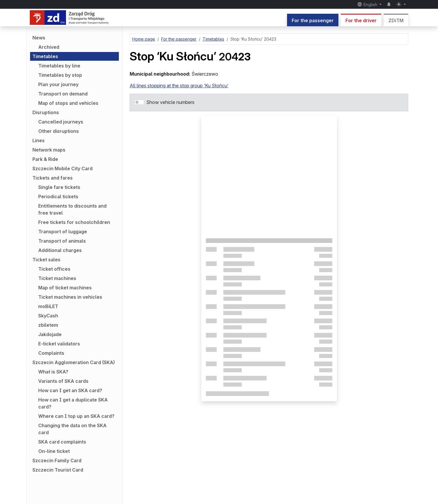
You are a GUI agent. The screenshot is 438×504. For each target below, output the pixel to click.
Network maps (49, 150)
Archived (49, 47)
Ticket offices (54, 269)
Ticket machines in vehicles (70, 297)
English (368, 4)
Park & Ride (45, 159)
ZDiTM (396, 20)
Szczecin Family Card (57, 460)
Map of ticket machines (65, 288)
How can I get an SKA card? (70, 390)
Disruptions (46, 112)
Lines (39, 140)
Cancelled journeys (61, 122)
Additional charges (60, 250)
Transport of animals (62, 241)
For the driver (361, 20)
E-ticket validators (59, 344)
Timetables (45, 56)
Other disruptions (59, 131)
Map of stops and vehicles (68, 103)
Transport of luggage (63, 232)
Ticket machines (57, 278)
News (39, 38)
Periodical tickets (58, 197)
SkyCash (48, 316)
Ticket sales (46, 260)
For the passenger (313, 20)
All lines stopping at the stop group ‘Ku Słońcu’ (179, 86)
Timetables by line (59, 66)
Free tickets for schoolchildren (74, 222)
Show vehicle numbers (170, 102)
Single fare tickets (59, 187)
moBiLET (48, 306)
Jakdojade (50, 334)
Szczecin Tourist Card (58, 470)
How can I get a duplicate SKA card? (73, 403)
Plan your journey (58, 84)
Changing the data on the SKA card (72, 429)
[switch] (139, 102)
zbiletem (48, 325)
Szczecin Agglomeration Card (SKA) (74, 362)
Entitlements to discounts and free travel (72, 209)
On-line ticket (54, 451)
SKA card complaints (62, 442)
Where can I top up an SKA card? (76, 416)
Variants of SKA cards (63, 381)
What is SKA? (53, 372)
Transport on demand (63, 94)
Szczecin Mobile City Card (62, 168)
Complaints (51, 353)
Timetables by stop (60, 75)
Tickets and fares (53, 178)
